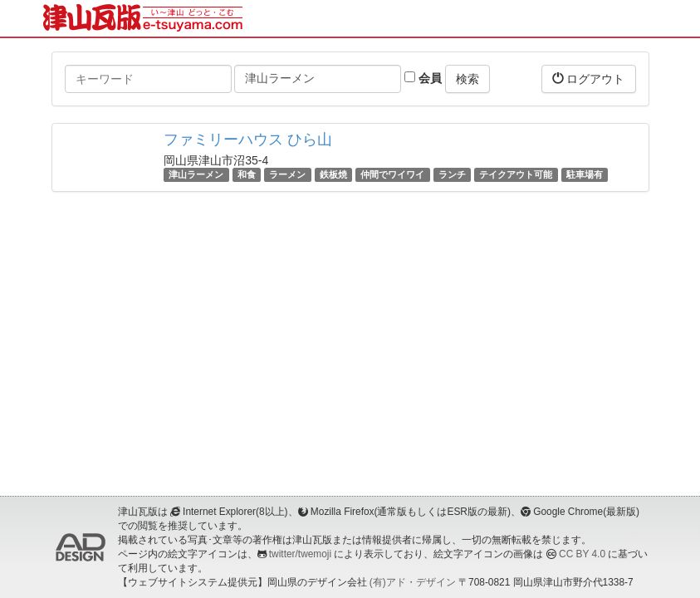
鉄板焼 (333, 174)
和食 (247, 174)
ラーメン (287, 174)
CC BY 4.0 (582, 554)
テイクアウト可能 (516, 174)
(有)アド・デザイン (413, 582)
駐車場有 (585, 174)
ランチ (452, 174)
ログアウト (589, 78)
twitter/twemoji (300, 554)
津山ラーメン (196, 174)
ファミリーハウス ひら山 (248, 140)
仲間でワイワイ (392, 174)
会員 (423, 78)
